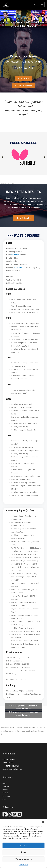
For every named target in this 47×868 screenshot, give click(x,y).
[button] (43, 822)
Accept (23, 845)
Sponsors (6, 796)
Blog (4, 799)
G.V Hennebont (20, 268)
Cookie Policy (24, 865)
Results (5, 793)
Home (5, 783)
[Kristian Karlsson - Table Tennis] (6, 4)
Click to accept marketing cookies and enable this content (23, 707)
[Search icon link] (34, 4)
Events (5, 790)
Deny (23, 852)
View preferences (24, 859)
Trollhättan (15, 255)
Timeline (6, 786)
